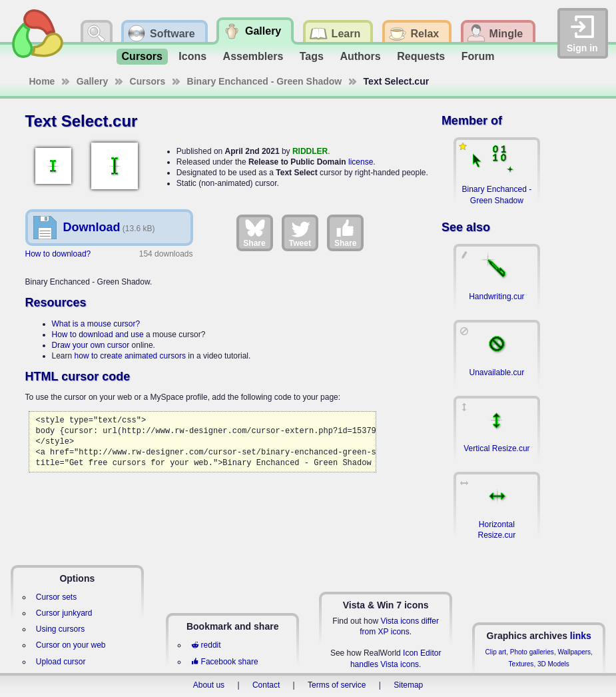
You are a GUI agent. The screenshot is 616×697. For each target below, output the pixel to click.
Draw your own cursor (91, 345)
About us (209, 685)
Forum (478, 56)
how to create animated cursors (130, 356)
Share (254, 233)
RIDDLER (310, 151)
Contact (266, 685)
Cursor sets (56, 597)
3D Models (553, 664)
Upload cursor (61, 662)
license (361, 162)
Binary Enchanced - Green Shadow (265, 81)
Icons (192, 56)
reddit (206, 645)
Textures (521, 664)
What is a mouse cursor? (96, 324)
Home (42, 81)
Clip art (495, 652)
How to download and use (98, 335)
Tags (312, 56)
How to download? (58, 254)
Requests (421, 56)
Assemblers (253, 56)
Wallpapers (574, 652)
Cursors (142, 56)
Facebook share (224, 662)
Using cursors (60, 629)
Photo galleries (532, 652)
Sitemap (408, 685)
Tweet (300, 233)
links (581, 636)
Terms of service (337, 685)
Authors (360, 56)
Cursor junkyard (64, 613)
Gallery (92, 81)
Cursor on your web (71, 645)
